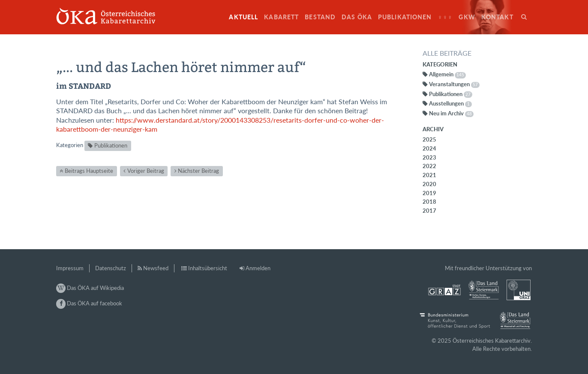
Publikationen (405, 17)
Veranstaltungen (454, 84)
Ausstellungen (450, 103)
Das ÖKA (357, 17)
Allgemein (447, 74)
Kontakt (497, 17)
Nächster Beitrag (198, 171)
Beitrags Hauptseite (89, 171)
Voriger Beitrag (146, 171)
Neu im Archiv (451, 113)
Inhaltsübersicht (208, 268)
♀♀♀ (445, 17)
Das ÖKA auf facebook (89, 303)
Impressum (70, 268)
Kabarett (281, 17)
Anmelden (258, 268)
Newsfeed (156, 268)
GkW (467, 17)
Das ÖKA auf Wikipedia (90, 288)
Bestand (320, 17)
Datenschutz (111, 268)
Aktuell (243, 17)
